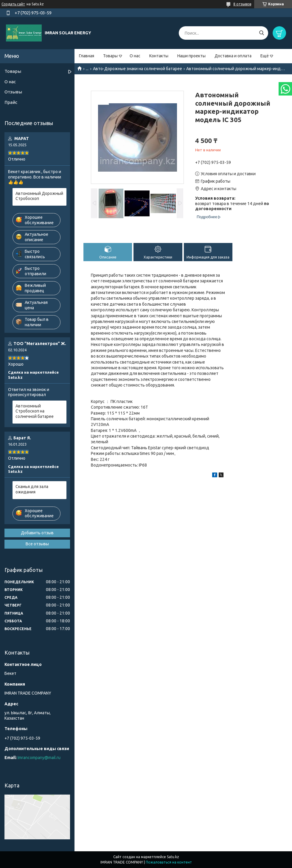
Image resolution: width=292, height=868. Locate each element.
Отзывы (13, 92)
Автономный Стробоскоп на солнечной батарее (35, 411)
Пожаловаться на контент (169, 862)
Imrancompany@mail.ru (39, 758)
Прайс (11, 102)
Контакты (159, 56)
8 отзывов (242, 4)
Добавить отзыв (37, 533)
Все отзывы (37, 544)
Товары (110, 56)
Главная (87, 56)
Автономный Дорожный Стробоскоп (39, 196)
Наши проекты (191, 56)
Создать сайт (13, 4)
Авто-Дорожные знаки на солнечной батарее (138, 69)
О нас (135, 56)
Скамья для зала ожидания (32, 489)
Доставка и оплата (233, 56)
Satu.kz (173, 857)
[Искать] (261, 33)
